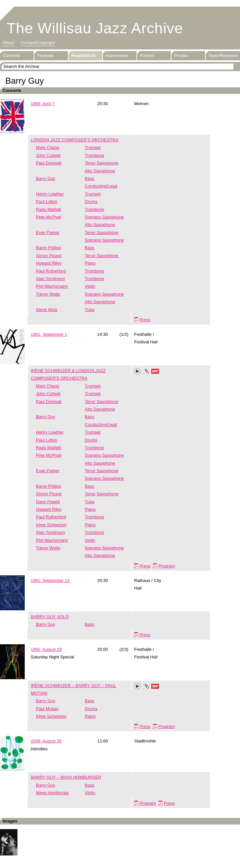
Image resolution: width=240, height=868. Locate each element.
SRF (155, 372)
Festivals (45, 56)
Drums (91, 202)
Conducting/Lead (101, 186)
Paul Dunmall (49, 163)
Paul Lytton (47, 202)
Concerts (11, 56)
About (8, 43)
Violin (90, 286)
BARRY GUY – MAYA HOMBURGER (66, 777)
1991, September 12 (50, 580)
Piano (90, 263)
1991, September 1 (49, 334)
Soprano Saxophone (104, 217)
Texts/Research (223, 56)
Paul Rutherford (51, 271)
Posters (147, 56)
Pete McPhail (49, 217)
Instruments (117, 56)
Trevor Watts (48, 294)
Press (145, 320)
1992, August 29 (46, 649)
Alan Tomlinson (50, 279)
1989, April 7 (43, 104)
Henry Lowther (50, 194)
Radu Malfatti (49, 209)
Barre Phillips (49, 248)
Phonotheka (146, 372)
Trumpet (93, 147)
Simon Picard (49, 256)
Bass (90, 178)
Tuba (90, 310)
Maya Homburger (52, 793)
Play (137, 371)
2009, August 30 (46, 741)
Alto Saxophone (100, 171)
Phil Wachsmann (52, 286)
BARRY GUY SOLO (50, 617)
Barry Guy (46, 178)
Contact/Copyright (38, 43)
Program (166, 566)
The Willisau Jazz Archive (95, 28)
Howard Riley (49, 263)
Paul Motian (47, 709)
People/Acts (83, 56)
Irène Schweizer (51, 525)
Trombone (94, 155)
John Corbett (48, 155)
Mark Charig (48, 147)
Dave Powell (48, 502)
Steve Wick (47, 310)
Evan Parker (48, 232)
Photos (181, 56)
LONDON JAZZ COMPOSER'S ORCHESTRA (75, 140)
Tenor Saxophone (102, 163)
